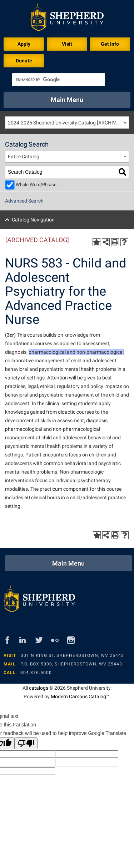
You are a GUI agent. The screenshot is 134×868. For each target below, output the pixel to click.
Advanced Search (24, 201)
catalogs (39, 688)
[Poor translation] (26, 743)
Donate (24, 61)
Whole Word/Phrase (36, 185)
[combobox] (67, 122)
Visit (67, 44)
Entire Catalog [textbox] (24, 157)
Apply (24, 44)
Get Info (110, 44)
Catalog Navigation (33, 220)
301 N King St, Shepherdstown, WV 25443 (72, 655)
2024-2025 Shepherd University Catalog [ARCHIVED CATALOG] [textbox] (68, 123)
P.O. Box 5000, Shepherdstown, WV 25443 (71, 664)
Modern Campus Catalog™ (80, 696)
